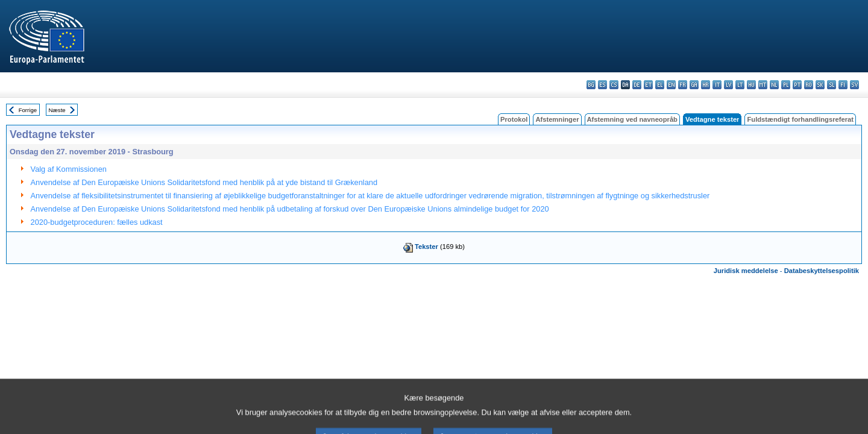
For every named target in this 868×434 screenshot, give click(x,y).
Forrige (28, 110)
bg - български (591, 85)
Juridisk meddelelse (746, 271)
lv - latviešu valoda (728, 85)
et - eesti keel (648, 85)
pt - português (797, 85)
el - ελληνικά (660, 85)
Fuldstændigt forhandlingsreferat (800, 119)
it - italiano (717, 85)
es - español (602, 85)
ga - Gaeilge (694, 85)
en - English (671, 85)
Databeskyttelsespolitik (822, 271)
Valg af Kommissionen (69, 169)
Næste (57, 110)
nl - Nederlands (774, 85)
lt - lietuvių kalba (740, 85)
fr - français (683, 85)
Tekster (426, 247)
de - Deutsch (637, 85)
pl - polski (786, 85)
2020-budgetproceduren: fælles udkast (97, 222)
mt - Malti (763, 85)
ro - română (809, 85)
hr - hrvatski (706, 85)
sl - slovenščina (832, 85)
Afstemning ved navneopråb (632, 119)
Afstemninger (557, 119)
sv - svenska (854, 85)
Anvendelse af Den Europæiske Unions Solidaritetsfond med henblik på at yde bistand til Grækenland (204, 182)
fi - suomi (843, 85)
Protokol (514, 119)
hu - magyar (751, 85)
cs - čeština (614, 85)
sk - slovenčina (820, 85)
